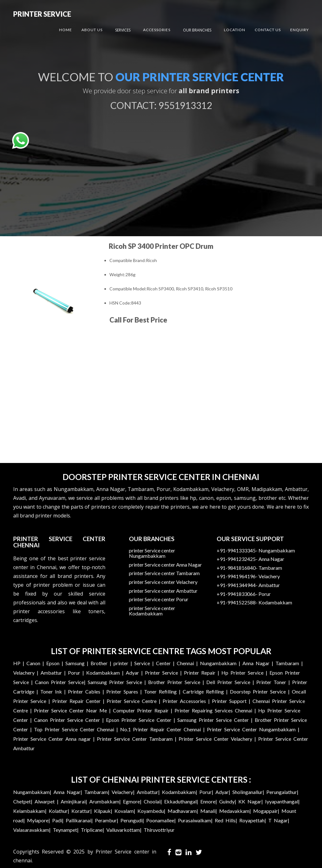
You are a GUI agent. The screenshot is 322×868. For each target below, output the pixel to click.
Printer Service (42, 14)
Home (66, 30)
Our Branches (197, 30)
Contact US (268, 30)
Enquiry (300, 30)
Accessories (157, 30)
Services (123, 30)
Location (235, 30)
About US (92, 30)
